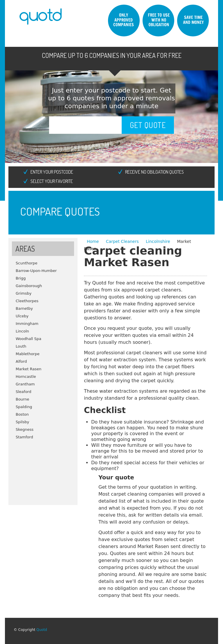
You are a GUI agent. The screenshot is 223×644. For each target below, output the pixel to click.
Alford (21, 361)
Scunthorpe (27, 263)
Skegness (25, 429)
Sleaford (24, 392)
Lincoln (22, 331)
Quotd (42, 630)
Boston (22, 414)
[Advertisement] (43, 470)
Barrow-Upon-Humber (36, 271)
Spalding (24, 407)
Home (93, 241)
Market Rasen (29, 369)
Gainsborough (29, 286)
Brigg (21, 278)
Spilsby (22, 422)
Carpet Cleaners (123, 241)
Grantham (25, 384)
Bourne (22, 399)
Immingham (27, 324)
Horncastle (26, 377)
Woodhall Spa (28, 339)
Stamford (24, 437)
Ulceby (22, 316)
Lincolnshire (158, 241)
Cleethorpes (27, 301)
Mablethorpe (28, 354)
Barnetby (24, 308)
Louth (21, 346)
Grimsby (24, 293)
